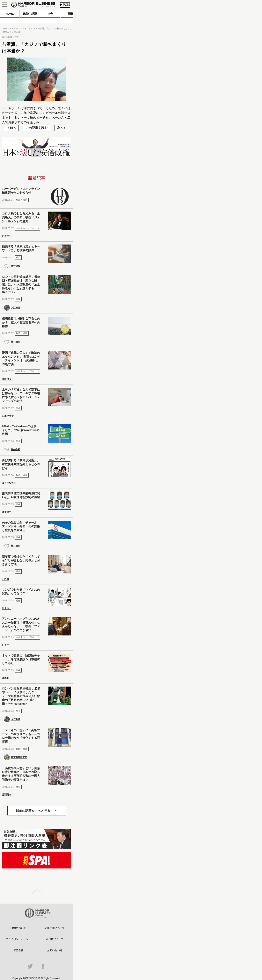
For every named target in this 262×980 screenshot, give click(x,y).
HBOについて (18, 928)
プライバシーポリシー (18, 939)
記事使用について (55, 928)
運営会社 (18, 950)
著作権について (55, 939)
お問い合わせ (55, 950)
